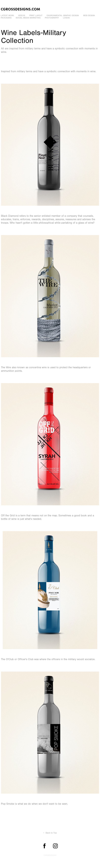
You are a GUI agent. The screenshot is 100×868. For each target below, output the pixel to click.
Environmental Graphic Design (63, 15)
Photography (52, 18)
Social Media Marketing (28, 18)
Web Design (89, 15)
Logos (66, 18)
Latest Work (7, 15)
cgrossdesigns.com (20, 9)
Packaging (6, 18)
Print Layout (36, 15)
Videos (22, 15)
